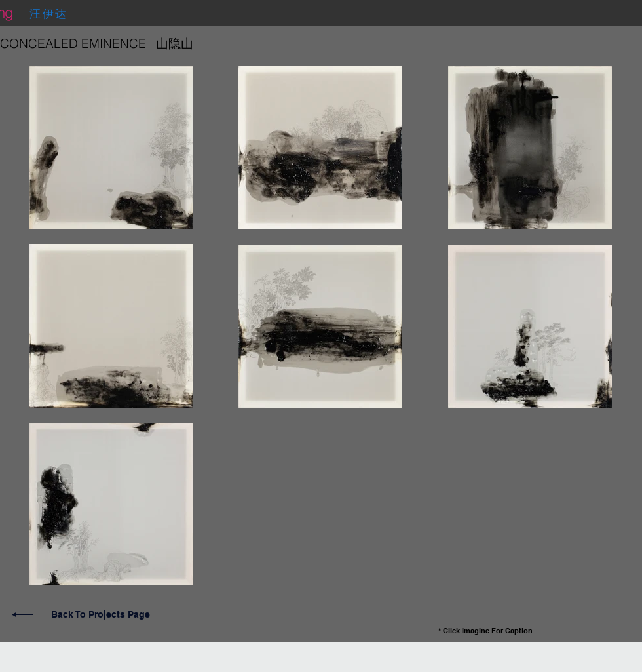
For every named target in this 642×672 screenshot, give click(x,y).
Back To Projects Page (101, 614)
